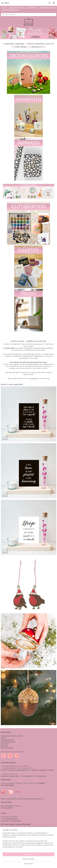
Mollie (12, 785)
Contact (3, 738)
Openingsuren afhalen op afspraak (12, 736)
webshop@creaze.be (12, 819)
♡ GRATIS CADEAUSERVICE (15, 8)
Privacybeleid (5, 744)
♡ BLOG (3, 8)
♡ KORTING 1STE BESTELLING (10, 10)
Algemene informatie (7, 740)
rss (26, 864)
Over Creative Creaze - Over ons (11, 806)
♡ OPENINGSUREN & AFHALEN (47, 8)
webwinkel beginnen (34, 864)
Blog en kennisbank (7, 808)
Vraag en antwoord (7, 748)
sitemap (22, 864)
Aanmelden (6, 856)
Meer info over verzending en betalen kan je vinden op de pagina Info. (22, 799)
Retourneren (4, 746)
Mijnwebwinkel (51, 864)
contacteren (34, 378)
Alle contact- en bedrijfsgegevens (11, 821)
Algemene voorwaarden (8, 742)
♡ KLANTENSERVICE (30, 8)
